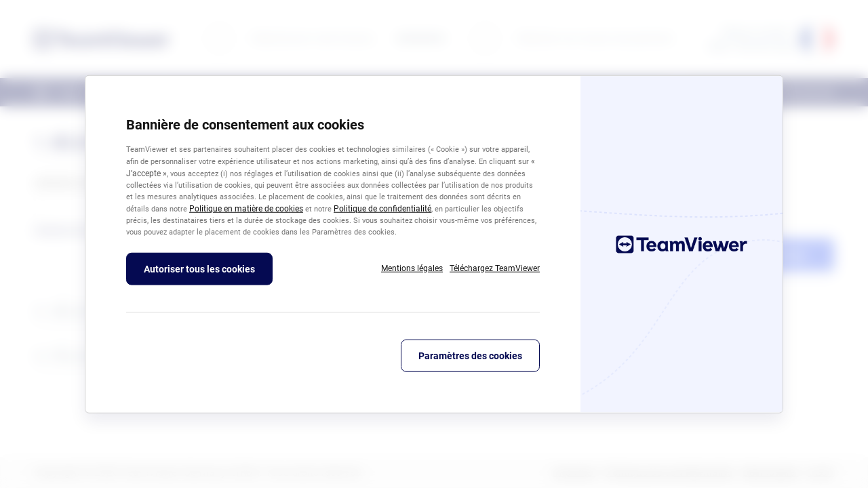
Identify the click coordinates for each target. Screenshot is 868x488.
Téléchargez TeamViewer (495, 268)
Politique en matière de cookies (246, 209)
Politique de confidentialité (382, 209)
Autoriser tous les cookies (199, 268)
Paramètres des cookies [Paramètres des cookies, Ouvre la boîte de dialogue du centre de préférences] (470, 355)
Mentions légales (412, 268)
